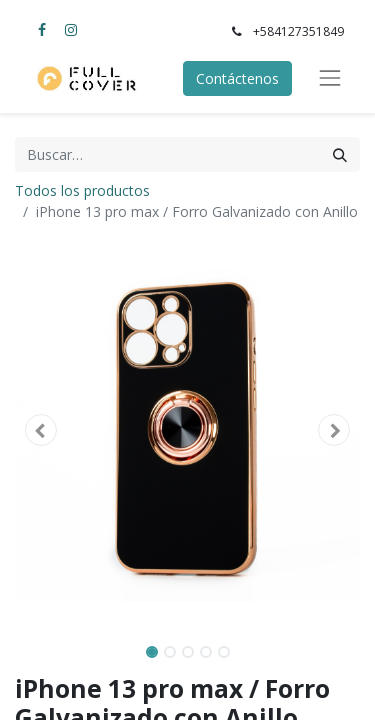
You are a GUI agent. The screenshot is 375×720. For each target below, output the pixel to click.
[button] (41, 430)
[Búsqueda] (340, 154)
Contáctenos (237, 78)
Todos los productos (82, 190)
